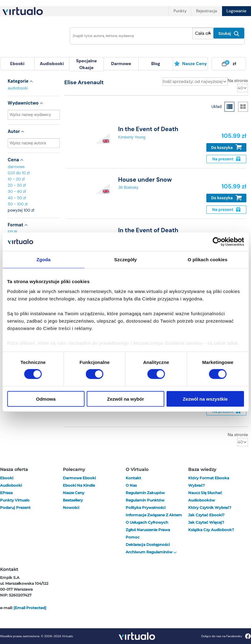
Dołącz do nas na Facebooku (226, 636)
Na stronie (238, 80)
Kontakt (133, 478)
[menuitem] (17, 64)
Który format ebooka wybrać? (209, 482)
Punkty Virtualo (15, 500)
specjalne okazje (86, 64)
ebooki (7, 478)
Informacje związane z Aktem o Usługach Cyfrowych (154, 519)
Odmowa (46, 399)
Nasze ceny (190, 64)
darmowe (121, 64)
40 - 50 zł (17, 198)
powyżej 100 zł (21, 210)
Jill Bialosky (128, 187)
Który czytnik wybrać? (210, 508)
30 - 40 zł (17, 191)
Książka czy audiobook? (211, 530)
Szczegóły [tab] (125, 260)
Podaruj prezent (15, 508)
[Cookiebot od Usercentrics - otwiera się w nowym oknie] (217, 242)
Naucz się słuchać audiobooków (205, 496)
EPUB (12, 232)
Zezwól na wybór (126, 399)
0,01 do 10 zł (19, 173)
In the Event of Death (148, 129)
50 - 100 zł (18, 204)
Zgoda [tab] (43, 260)
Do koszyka (227, 147)
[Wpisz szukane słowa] (129, 36)
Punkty (180, 11)
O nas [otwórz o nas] (131, 485)
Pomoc (133, 537)
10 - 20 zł (16, 179)
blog (156, 64)
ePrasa (6, 493)
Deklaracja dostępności (148, 545)
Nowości (71, 508)
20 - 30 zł (17, 185)
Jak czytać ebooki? (206, 515)
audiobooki (18, 88)
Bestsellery (73, 500)
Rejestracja (207, 11)
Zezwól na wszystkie (205, 399)
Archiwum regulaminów (151, 552)
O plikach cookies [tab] (207, 260)
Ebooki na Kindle (79, 485)
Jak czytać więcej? (206, 522)
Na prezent (226, 159)
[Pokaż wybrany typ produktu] (203, 33)
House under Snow (145, 180)
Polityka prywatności (146, 508)
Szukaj (229, 34)
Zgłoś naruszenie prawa (148, 530)
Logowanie (237, 11)
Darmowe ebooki (79, 478)
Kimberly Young (132, 137)
